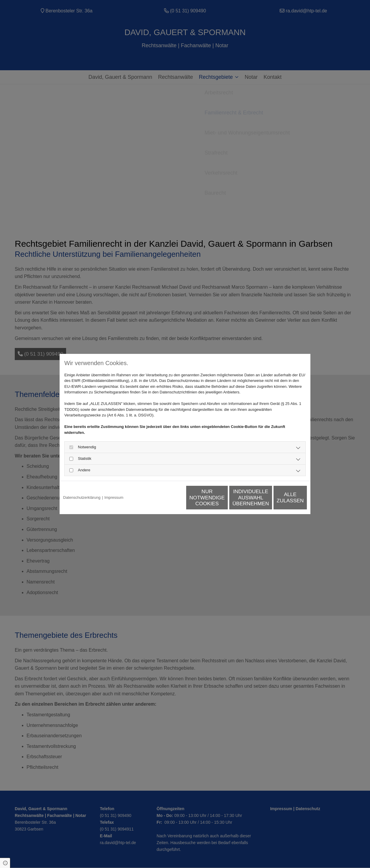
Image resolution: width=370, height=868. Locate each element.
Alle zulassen (279, 497)
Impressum (114, 497)
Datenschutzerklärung (82, 497)
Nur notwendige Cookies (168, 497)
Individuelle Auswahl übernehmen (223, 497)
